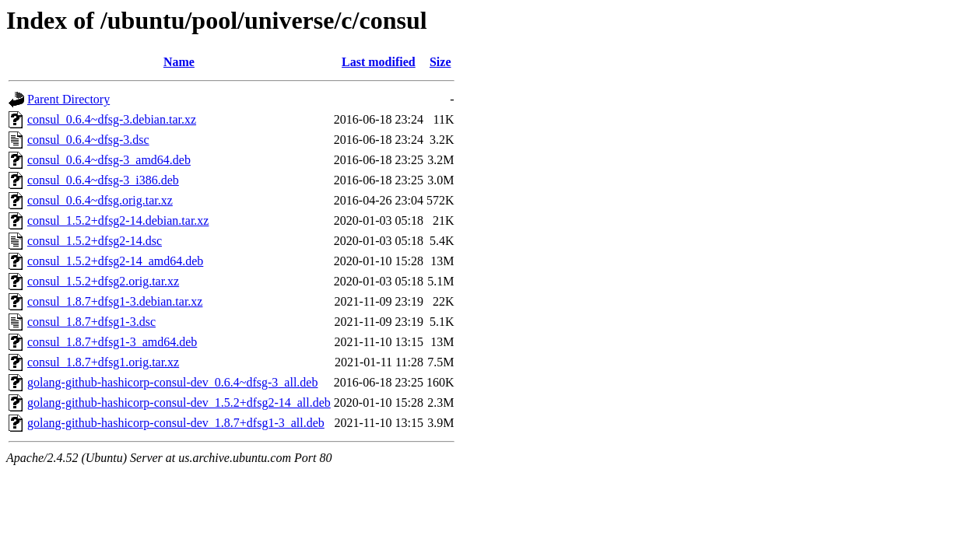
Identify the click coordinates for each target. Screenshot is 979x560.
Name (179, 62)
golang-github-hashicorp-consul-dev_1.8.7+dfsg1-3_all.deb (176, 423)
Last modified (379, 62)
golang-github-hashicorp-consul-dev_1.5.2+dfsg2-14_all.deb (179, 402)
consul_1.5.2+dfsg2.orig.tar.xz (103, 281)
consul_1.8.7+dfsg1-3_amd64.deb (112, 342)
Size (440, 62)
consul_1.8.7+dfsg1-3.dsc (91, 322)
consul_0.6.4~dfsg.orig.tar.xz (100, 200)
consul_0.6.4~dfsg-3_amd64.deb (109, 160)
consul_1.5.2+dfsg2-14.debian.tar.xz (118, 220)
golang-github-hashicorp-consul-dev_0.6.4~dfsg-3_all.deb (172, 382)
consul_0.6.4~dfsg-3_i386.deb (103, 180)
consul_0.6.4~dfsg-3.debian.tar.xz (112, 119)
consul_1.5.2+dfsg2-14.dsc (95, 241)
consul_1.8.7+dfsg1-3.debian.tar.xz (115, 301)
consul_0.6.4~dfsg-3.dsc (88, 140)
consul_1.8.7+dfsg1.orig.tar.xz (103, 362)
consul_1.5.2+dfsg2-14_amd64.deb (115, 261)
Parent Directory (68, 99)
